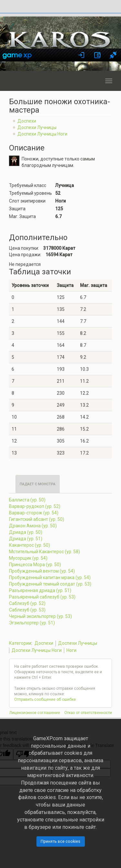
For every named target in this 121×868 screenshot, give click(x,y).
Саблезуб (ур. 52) (27, 603)
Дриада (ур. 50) (26, 532)
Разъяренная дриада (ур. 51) (40, 590)
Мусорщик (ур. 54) (28, 558)
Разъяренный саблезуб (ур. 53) (42, 597)
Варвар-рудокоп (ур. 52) (35, 506)
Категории (20, 643)
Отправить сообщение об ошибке (45, 699)
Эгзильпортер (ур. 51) (32, 623)
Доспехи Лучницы (37, 127)
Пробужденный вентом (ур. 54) (42, 571)
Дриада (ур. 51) (26, 539)
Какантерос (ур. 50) (30, 545)
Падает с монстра (38, 484)
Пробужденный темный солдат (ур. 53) (50, 584)
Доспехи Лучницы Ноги (42, 134)
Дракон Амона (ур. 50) (33, 526)
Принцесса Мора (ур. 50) (35, 565)
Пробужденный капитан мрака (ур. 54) (50, 577)
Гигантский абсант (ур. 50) (37, 519)
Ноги (71, 650)
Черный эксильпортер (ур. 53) (40, 616)
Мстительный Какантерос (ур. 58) (45, 552)
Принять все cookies (60, 841)
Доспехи (27, 121)
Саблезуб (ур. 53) (27, 610)
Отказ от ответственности (88, 713)
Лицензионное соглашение (35, 713)
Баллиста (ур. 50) (27, 500)
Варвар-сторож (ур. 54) (34, 513)
